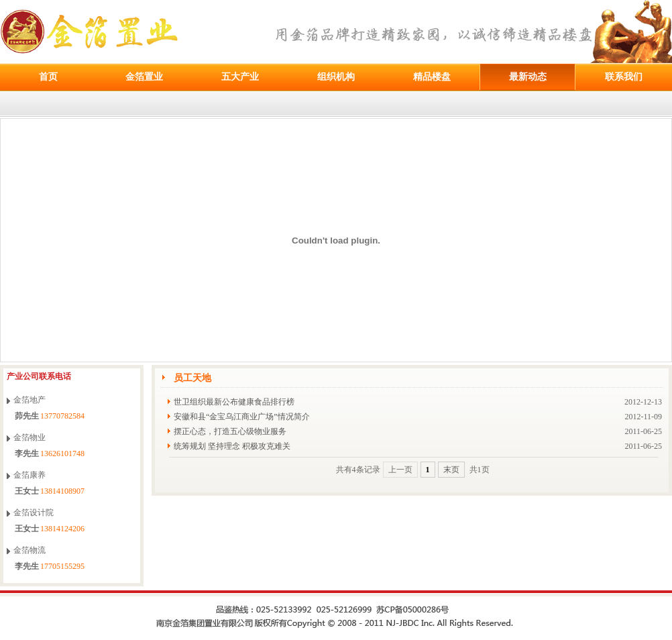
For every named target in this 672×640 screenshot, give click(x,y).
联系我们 (624, 77)
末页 (451, 470)
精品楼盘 (432, 77)
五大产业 (240, 77)
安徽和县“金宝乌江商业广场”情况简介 (242, 417)
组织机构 (336, 77)
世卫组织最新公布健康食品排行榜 (234, 402)
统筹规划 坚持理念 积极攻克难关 (232, 446)
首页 (48, 77)
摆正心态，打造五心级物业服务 (230, 431)
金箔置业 (144, 77)
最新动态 (528, 77)
